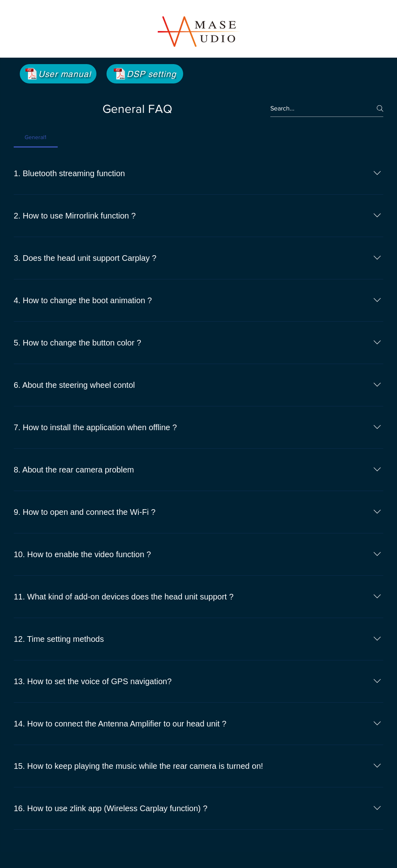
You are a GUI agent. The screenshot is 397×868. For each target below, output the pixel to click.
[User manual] (58, 74)
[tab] (36, 137)
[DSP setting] (145, 74)
